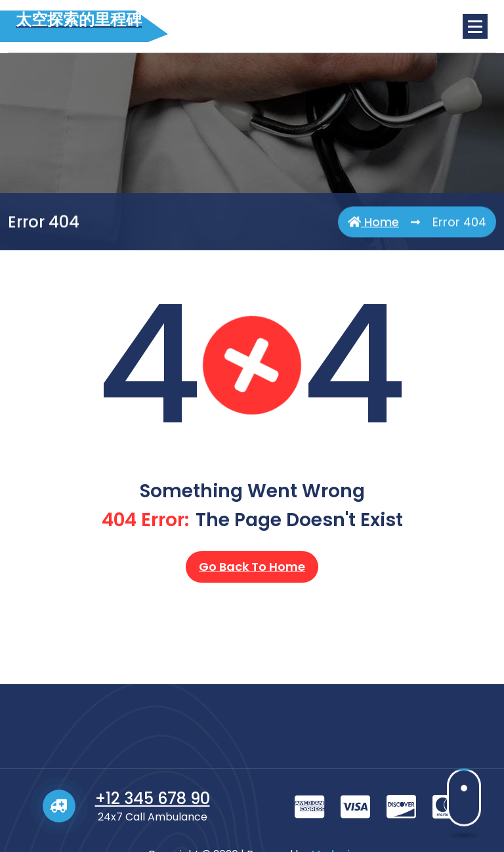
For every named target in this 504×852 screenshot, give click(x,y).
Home (373, 227)
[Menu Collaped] (475, 26)
